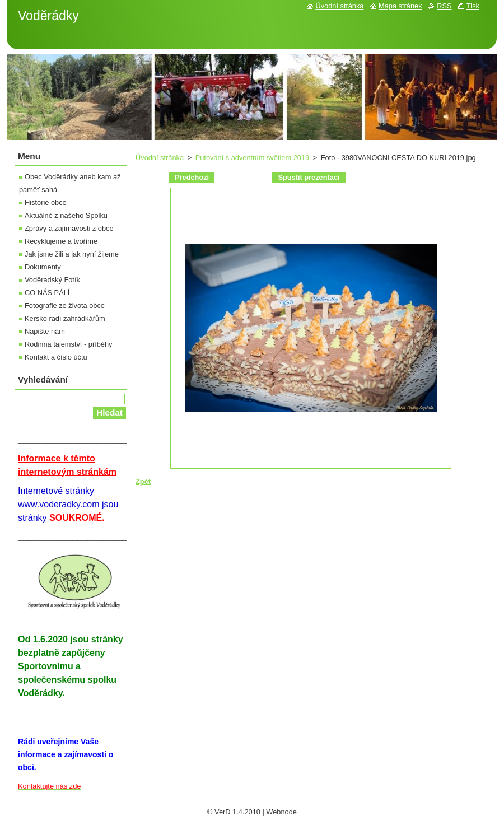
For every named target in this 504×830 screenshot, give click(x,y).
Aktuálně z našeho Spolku (66, 215)
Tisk (473, 6)
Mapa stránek (400, 6)
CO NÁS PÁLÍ (47, 293)
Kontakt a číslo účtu (56, 357)
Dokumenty (43, 267)
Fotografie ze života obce (65, 306)
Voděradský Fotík (52, 280)
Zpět (143, 481)
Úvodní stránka (160, 158)
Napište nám (45, 331)
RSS (444, 6)
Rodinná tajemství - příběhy (68, 344)
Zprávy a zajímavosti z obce (69, 228)
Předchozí (192, 177)
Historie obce (46, 202)
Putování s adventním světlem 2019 (252, 158)
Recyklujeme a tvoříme (61, 241)
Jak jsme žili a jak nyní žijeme (72, 254)
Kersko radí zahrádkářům (65, 318)
